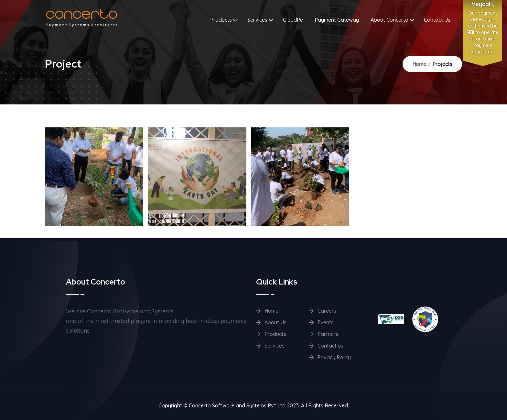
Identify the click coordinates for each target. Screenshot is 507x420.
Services (257, 20)
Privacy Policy (330, 357)
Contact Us (437, 20)
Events (321, 322)
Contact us (326, 346)
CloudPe (293, 20)
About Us (271, 322)
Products (221, 20)
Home (419, 64)
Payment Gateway (337, 20)
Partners (324, 334)
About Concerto (389, 20)
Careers (323, 311)
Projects (442, 64)
